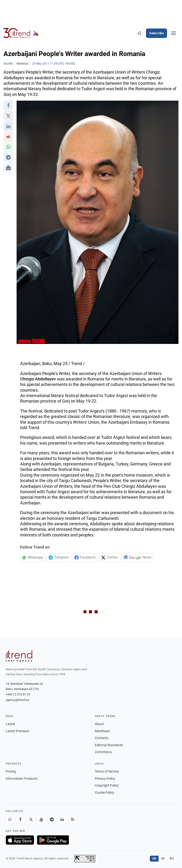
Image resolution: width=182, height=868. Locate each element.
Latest (10, 724)
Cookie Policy (105, 793)
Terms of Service (107, 771)
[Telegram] (52, 820)
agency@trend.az (17, 700)
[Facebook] (20, 820)
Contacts (102, 738)
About (99, 724)
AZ (163, 859)
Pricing (11, 771)
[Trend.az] (21, 33)
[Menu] (173, 33)
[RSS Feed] (73, 820)
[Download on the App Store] (20, 840)
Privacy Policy (105, 779)
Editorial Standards (109, 745)
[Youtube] (41, 820)
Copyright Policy (107, 785)
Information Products (22, 779)
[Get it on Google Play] (53, 840)
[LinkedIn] (62, 820)
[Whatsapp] (10, 820)
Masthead (102, 731)
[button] (8, 105)
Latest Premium (17, 731)
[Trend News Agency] (19, 656)
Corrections (103, 752)
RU (172, 859)
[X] (31, 820)
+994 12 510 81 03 (18, 694)
